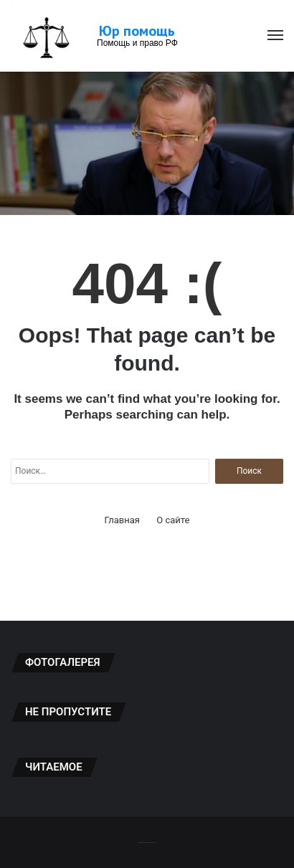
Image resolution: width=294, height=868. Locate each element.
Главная (122, 520)
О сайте (173, 520)
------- (147, 842)
